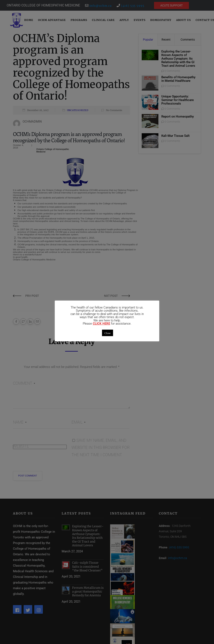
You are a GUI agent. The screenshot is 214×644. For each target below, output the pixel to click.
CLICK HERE (101, 324)
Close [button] (108, 333)
